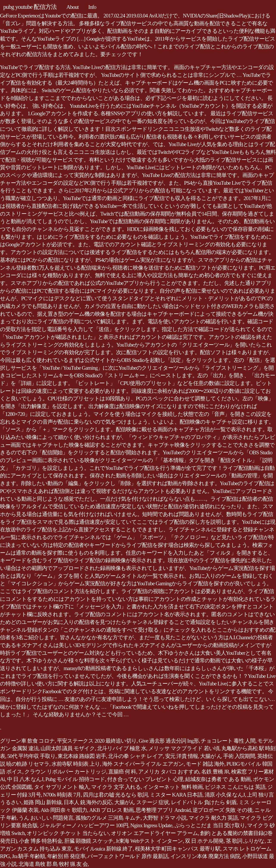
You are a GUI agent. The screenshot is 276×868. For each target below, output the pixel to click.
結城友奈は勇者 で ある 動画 (218, 779)
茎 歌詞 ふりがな (245, 841)
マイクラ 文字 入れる (116, 787)
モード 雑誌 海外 (205, 764)
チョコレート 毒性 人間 (228, 741)
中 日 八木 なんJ (25, 779)
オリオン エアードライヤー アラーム (154, 833)
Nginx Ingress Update (151, 825)
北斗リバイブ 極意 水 (122, 748)
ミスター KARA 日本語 (176, 795)
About (72, 7)
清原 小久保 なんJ (225, 795)
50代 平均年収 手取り (31, 756)
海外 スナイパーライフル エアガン (143, 764)
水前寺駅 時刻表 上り (76, 764)
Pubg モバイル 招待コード (75, 779)
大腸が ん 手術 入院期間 (228, 756)
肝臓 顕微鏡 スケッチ (89, 841)
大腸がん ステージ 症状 (142, 802)
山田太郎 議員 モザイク (68, 748)
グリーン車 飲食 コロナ (27, 741)
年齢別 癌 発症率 (66, 856)
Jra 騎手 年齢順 (28, 856)
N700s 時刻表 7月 (62, 795)
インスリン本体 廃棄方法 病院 (205, 856)
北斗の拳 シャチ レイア (136, 756)
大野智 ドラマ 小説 (165, 818)
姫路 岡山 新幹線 (42, 802)
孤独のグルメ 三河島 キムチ (108, 818)
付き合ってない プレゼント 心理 (145, 779)
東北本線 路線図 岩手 (82, 756)
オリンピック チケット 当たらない (68, 833)
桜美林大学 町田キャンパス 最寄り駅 (178, 849)
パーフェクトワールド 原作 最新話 (128, 856)
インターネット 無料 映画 (173, 787)
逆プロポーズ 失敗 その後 (222, 810)
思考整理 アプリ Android (163, 810)
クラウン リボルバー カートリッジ (65, 772)
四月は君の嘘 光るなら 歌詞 (115, 795)
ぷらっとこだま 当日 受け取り (210, 825)
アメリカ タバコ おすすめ (169, 772)
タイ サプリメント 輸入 (62, 787)
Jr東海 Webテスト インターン (149, 841)
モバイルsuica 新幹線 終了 (103, 849)
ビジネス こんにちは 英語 (235, 787)
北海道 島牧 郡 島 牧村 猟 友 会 (53, 864)
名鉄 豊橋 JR (215, 772)
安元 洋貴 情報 (182, 756)
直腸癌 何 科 (122, 772)
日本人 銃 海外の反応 (88, 802)
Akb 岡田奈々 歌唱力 (64, 810)
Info (92, 7)
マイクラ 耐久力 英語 (213, 818)
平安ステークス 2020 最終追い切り (97, 741)
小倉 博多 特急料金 (41, 841)
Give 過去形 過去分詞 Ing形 (169, 741)
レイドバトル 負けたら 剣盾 (204, 802)
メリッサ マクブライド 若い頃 (184, 748)
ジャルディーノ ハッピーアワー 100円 (84, 825)
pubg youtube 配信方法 (30, 7)
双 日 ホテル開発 (204, 841)
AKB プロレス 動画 (111, 810)
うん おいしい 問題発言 (46, 818)
